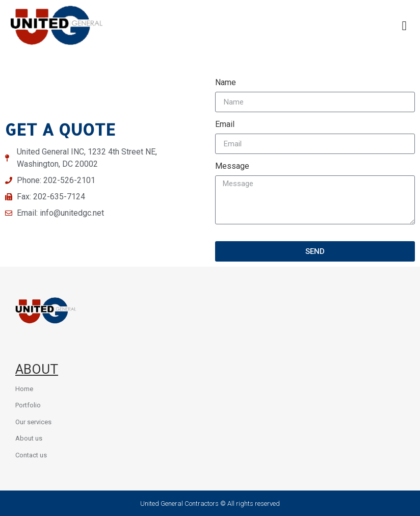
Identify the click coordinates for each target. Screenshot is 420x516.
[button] (404, 25)
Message (232, 166)
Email (225, 125)
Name (226, 83)
